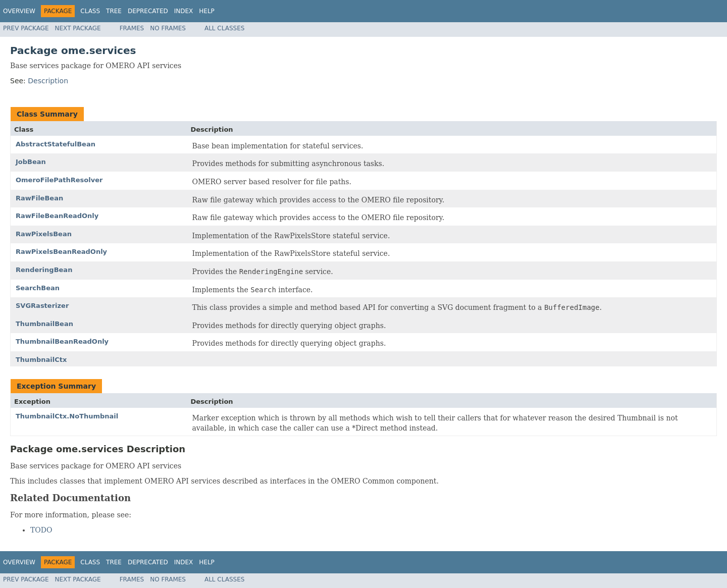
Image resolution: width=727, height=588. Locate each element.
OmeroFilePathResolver (59, 180)
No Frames (168, 28)
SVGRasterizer (42, 306)
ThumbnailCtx (41, 360)
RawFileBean (39, 198)
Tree (114, 11)
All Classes (224, 28)
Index (184, 11)
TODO (41, 530)
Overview (19, 11)
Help (207, 11)
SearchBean (38, 288)
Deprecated (148, 11)
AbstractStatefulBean (56, 144)
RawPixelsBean (44, 234)
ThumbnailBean (44, 324)
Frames (132, 28)
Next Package (78, 28)
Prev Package (26, 28)
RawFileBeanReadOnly (57, 216)
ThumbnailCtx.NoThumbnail (67, 416)
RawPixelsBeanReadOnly (61, 252)
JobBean (31, 162)
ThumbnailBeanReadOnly (62, 341)
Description (48, 81)
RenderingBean (44, 270)
